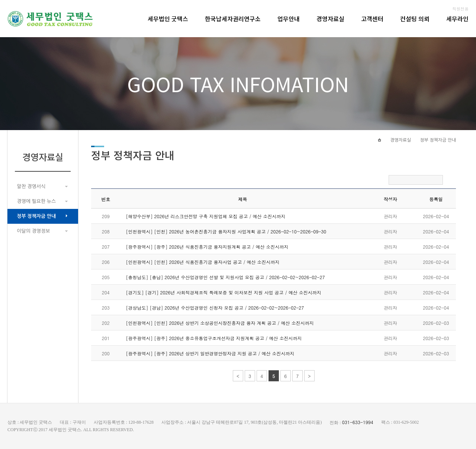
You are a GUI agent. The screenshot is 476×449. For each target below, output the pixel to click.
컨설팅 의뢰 (415, 19)
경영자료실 (330, 19)
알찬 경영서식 (31, 186)
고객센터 (372, 19)
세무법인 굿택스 (168, 19)
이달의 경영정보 (33, 231)
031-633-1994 (358, 422)
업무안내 (289, 19)
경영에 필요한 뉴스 (36, 201)
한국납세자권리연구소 (233, 19)
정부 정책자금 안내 (36, 216)
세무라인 (457, 19)
